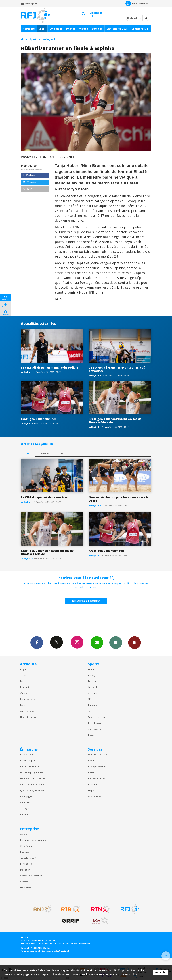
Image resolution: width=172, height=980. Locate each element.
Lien (28, 189)
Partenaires (26, 864)
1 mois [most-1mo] (60, 453)
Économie (25, 687)
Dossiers (24, 705)
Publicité (25, 852)
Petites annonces (97, 778)
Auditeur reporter (29, 711)
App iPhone (116, 642)
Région (24, 669)
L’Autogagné (26, 796)
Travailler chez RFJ (29, 858)
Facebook (37, 642)
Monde (24, 681)
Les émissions (27, 754)
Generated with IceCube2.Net (55, 951)
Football (92, 669)
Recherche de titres (30, 766)
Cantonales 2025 (117, 29)
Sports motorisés (96, 717)
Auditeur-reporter (137, 3)
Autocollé (25, 802)
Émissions (56, 29)
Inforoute (93, 784)
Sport (42, 29)
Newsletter (26, 888)
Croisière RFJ (140, 29)
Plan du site (84, 943)
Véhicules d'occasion (98, 754)
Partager (29, 175)
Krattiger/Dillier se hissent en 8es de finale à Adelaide (115, 421)
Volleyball (49, 39)
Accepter (161, 972)
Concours (25, 814)
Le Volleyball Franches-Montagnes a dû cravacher (117, 369)
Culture (24, 693)
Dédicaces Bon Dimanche (33, 778)
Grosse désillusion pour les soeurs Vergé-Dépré (118, 499)
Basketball (93, 681)
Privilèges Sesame (97, 766)
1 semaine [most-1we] (44, 453)
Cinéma (92, 760)
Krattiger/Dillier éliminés (39, 419)
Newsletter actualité (30, 717)
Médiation (25, 870)
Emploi (92, 790)
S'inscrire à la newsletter (86, 601)
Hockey (92, 675)
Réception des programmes (34, 840)
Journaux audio (28, 699)
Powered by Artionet (30, 951)
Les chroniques (28, 760)
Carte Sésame (27, 846)
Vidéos (84, 29)
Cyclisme (92, 693)
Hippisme (93, 705)
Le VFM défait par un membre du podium (49, 367)
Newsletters (97, 642)
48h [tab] (28, 453)
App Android (135, 642)
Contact (24, 882)
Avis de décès (95, 796)
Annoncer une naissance (32, 784)
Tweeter (30, 182)
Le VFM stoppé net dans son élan (44, 497)
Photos (71, 29)
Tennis (91, 711)
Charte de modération (31, 876)
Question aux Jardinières (32, 790)
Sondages (25, 808)
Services (97, 29)
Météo (91, 772)
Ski (90, 699)
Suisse (23, 675)
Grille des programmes (32, 772)
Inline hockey (95, 723)
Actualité (29, 29)
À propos (25, 834)
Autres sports (95, 729)
